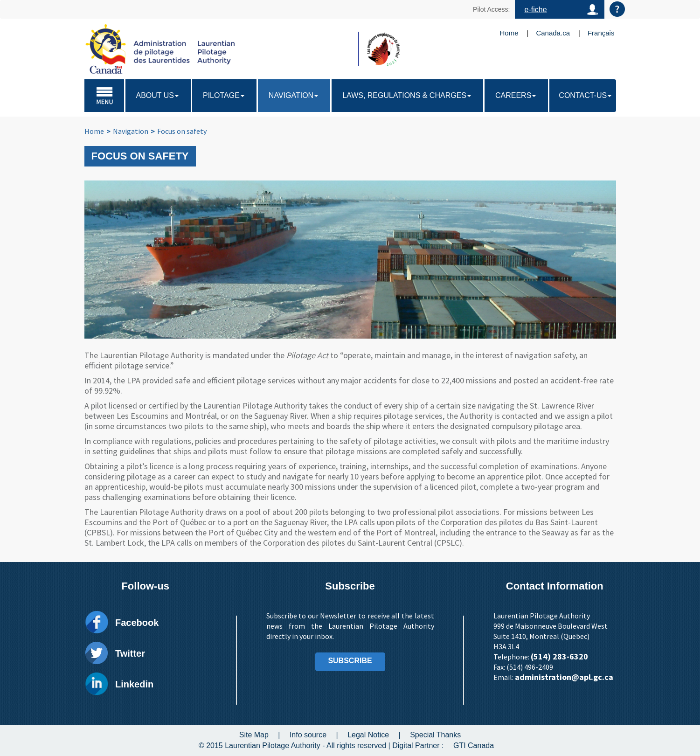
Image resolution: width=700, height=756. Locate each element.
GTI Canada (474, 746)
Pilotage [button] (224, 95)
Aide (617, 9)
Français (601, 33)
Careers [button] (516, 95)
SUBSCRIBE (350, 661)
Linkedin (134, 684)
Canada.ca (553, 33)
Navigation (131, 131)
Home (509, 33)
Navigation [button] (293, 95)
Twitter (130, 653)
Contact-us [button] (585, 95)
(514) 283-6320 (559, 656)
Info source (308, 735)
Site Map (254, 735)
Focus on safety (182, 131)
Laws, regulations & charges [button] (407, 95)
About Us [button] (158, 95)
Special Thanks (435, 735)
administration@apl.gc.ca (564, 677)
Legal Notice (368, 735)
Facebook (137, 623)
